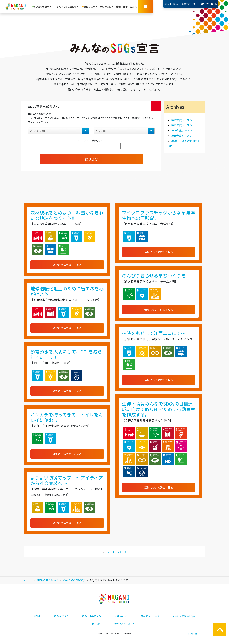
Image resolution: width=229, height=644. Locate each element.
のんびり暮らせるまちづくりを (154, 276)
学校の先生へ (107, 7)
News (176, 4)
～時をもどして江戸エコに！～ (154, 333)
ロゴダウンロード (194, 634)
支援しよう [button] (88, 7)
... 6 (119, 552)
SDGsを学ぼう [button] (40, 7)
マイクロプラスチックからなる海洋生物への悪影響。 (158, 215)
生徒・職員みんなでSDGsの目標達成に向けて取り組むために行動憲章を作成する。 (159, 409)
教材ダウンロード (150, 616)
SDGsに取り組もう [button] (65, 7)
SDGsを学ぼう (61, 616)
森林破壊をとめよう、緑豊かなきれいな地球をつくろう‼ (67, 215)
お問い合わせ (121, 616)
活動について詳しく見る (67, 265)
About (168, 4)
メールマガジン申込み (184, 616)
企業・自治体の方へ (127, 7)
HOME (37, 616)
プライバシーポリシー (126, 624)
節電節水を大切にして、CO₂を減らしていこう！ (66, 354)
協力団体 (204, 4)
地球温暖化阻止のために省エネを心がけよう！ (67, 291)
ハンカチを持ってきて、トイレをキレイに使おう (67, 417)
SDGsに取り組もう (91, 616)
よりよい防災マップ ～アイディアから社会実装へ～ (67, 480)
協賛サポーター (189, 4)
